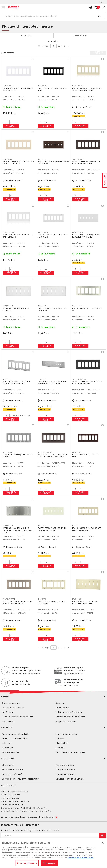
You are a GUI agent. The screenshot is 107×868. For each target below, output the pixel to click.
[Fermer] (103, 843)
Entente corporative (66, 774)
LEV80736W (78, 233)
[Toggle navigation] (3, 7)
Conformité (8, 712)
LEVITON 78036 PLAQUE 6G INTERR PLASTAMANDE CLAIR (52, 529)
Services (53, 728)
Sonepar (60, 703)
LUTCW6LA (8, 159)
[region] (53, 853)
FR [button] (101, 2)
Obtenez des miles (73, 679)
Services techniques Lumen (69, 779)
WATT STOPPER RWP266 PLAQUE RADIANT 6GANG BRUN (86, 163)
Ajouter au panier (11, 126)
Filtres (27, 36)
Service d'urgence (21, 668)
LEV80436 (77, 452)
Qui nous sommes (11, 703)
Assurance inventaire (13, 770)
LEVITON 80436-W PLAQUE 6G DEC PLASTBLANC (52, 236)
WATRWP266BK (79, 379)
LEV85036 (42, 159)
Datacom (60, 738)
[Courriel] (50, 836)
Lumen (53, 697)
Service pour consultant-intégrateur (20, 779)
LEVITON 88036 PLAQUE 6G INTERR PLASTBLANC (52, 309)
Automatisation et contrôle (16, 734)
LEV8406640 (8, 526)
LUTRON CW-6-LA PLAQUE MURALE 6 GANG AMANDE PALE (18, 163)
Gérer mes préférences (27, 863)
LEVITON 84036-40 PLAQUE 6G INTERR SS (16, 309)
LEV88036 (42, 306)
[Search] (53, 16)
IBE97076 (42, 379)
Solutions (53, 759)
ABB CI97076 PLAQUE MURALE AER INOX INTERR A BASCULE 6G (52, 383)
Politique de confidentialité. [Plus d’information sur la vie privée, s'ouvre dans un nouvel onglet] (81, 858)
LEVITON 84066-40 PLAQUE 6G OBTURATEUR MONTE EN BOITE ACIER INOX (18, 530)
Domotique (8, 748)
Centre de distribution (13, 708)
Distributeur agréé (73, 668)
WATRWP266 (78, 159)
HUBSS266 (8, 452)
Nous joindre (9, 721)
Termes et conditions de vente (18, 717)
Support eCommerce (66, 721)
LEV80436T (77, 526)
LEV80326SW (9, 233)
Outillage (60, 748)
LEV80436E (42, 86)
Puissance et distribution (15, 738)
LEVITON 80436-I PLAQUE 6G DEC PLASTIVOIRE (52, 602)
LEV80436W (43, 233)
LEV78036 (42, 526)
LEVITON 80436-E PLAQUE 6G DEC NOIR (52, 89)
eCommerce (8, 765)
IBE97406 (7, 379)
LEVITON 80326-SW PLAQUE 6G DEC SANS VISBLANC (18, 236)
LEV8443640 (78, 306)
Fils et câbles (62, 743)
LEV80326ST (78, 86)
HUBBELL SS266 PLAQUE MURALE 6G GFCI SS (18, 456)
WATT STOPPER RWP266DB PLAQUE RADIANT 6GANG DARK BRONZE (53, 456)
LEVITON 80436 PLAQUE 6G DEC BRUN (86, 456)
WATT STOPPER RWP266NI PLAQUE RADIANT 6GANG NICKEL (18, 602)
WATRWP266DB (44, 452)
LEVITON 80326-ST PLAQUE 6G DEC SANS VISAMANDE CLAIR (87, 89)
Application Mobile (65, 765)
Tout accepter (49, 863)
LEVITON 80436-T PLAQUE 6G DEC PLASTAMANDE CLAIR (87, 529)
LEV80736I (77, 599)
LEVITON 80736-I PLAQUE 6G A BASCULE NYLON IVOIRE (85, 602)
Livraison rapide (20, 681)
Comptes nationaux (65, 770)
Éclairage (7, 743)
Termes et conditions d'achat (70, 717)
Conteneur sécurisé (12, 774)
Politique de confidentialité (69, 712)
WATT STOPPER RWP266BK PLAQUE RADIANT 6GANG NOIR (87, 383)
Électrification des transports (70, 752)
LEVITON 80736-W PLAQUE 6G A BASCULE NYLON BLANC (86, 236)
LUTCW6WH (8, 86)
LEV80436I (42, 599)
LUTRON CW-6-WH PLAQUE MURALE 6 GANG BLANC (18, 89)
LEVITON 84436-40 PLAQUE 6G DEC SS (87, 309)
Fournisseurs (62, 708)
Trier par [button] (79, 36)
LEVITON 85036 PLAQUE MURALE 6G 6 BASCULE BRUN (53, 163)
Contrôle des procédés (67, 734)
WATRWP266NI (9, 599)
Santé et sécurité (11, 752)
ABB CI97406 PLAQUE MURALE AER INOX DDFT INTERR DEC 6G (17, 383)
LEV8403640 (8, 306)
